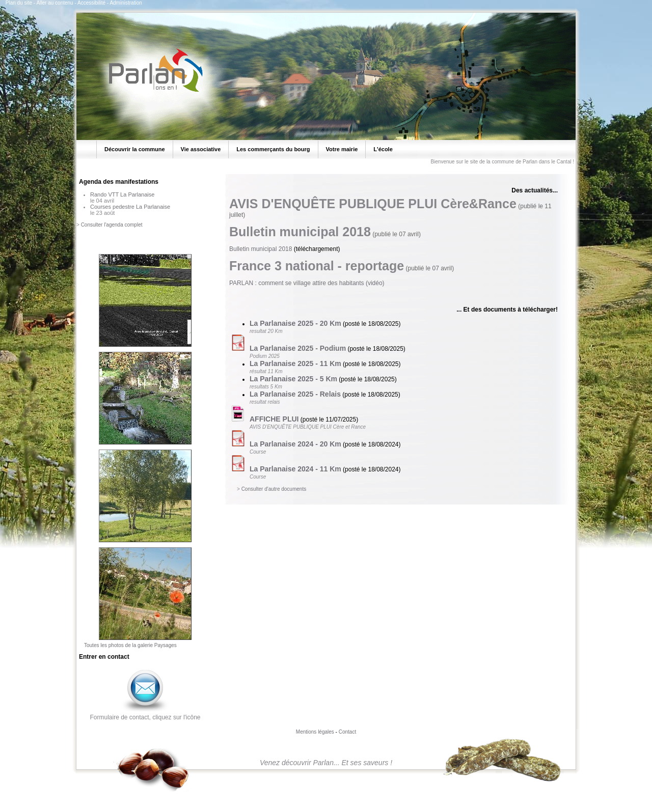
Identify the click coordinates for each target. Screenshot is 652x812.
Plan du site (19, 3)
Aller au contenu (55, 3)
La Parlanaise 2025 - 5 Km (293, 379)
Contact (347, 732)
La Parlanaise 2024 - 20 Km (295, 444)
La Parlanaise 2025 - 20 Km (295, 323)
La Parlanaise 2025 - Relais (295, 394)
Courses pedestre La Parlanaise (130, 207)
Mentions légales (315, 732)
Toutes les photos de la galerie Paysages (130, 645)
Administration (126, 3)
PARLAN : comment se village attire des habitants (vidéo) (307, 283)
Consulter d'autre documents (274, 489)
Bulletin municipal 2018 (261, 249)
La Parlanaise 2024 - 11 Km (295, 469)
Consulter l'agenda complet (112, 225)
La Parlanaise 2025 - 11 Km (295, 363)
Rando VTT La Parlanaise (122, 194)
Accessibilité (91, 3)
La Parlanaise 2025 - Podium (298, 348)
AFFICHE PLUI (274, 419)
